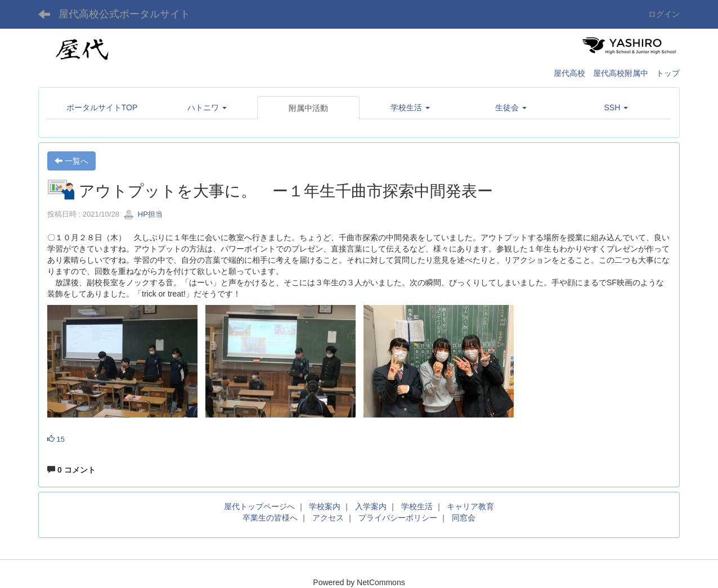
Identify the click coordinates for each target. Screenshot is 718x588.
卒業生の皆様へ (270, 518)
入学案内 (371, 506)
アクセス (328, 518)
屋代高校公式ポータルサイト (124, 14)
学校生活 (417, 506)
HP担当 (143, 214)
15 (56, 439)
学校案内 (325, 506)
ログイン (664, 14)
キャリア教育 (470, 506)
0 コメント (71, 470)
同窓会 (464, 518)
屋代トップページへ (259, 506)
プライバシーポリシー (398, 518)
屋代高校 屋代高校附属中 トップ (617, 73)
